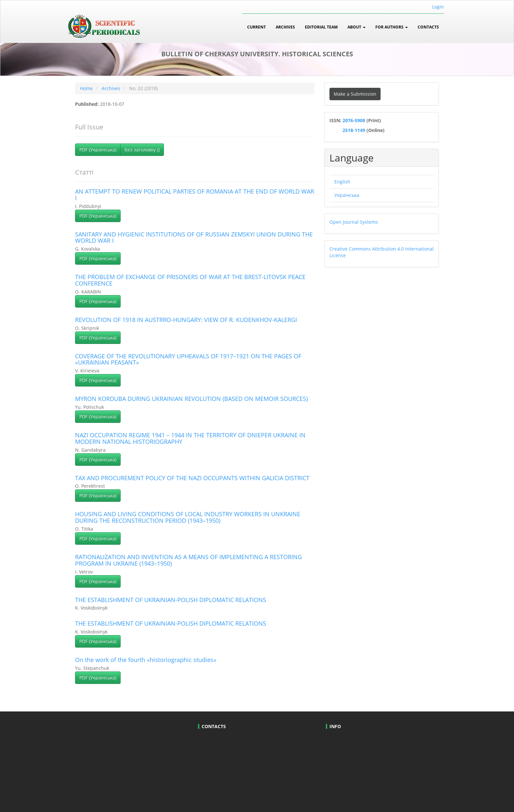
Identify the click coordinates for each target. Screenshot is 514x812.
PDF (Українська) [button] (98, 150)
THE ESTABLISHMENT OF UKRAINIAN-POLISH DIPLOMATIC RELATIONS (171, 600)
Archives (285, 27)
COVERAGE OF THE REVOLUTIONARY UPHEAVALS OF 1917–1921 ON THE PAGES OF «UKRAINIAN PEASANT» (188, 359)
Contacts (428, 27)
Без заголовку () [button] (142, 150)
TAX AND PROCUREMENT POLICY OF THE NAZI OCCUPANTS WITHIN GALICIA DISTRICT (192, 478)
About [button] (356, 27)
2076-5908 (355, 120)
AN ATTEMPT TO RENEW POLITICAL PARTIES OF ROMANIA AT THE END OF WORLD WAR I (195, 195)
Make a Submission (355, 94)
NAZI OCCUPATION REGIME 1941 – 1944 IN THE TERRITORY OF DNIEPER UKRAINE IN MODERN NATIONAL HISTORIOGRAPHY (190, 438)
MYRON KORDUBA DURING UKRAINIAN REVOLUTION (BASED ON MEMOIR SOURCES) (191, 399)
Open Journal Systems (354, 222)
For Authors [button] (392, 27)
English (342, 182)
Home (86, 88)
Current (257, 27)
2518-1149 (353, 130)
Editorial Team (321, 27)
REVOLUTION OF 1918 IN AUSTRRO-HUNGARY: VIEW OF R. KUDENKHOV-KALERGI (186, 320)
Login (438, 7)
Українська (347, 195)
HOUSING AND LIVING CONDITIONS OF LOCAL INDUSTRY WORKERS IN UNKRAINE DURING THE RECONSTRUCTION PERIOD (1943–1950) (188, 517)
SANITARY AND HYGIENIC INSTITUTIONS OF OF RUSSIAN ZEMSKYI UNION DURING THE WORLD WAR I (194, 237)
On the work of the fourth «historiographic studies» (146, 660)
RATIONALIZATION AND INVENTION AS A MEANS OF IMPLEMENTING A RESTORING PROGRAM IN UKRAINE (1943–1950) (188, 560)
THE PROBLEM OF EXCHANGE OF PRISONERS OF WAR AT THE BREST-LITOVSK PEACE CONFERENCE (190, 280)
